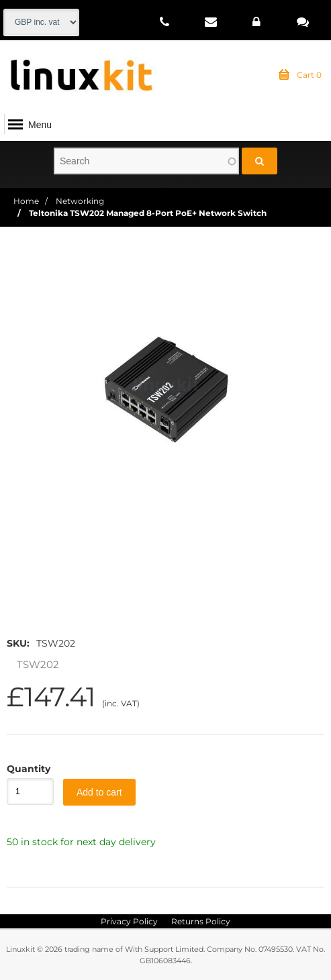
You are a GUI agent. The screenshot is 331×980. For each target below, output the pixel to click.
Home (26, 201)
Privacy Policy (129, 921)
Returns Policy (201, 921)
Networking (80, 201)
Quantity (23, 769)
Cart (300, 75)
